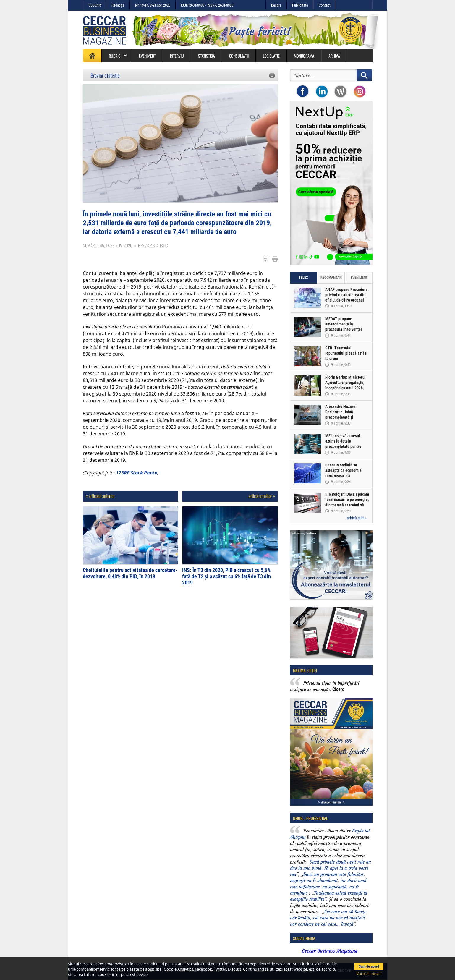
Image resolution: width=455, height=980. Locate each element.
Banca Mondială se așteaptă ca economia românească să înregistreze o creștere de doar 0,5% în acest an (347, 476)
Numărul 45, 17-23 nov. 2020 (108, 245)
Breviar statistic (105, 75)
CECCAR (95, 5)
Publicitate (300, 5)
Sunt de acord (369, 966)
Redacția (118, 5)
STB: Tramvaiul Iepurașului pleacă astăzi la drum (346, 353)
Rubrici (118, 56)
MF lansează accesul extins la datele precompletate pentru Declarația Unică (343, 444)
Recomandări (331, 278)
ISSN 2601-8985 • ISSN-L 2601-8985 (207, 5)
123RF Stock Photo (137, 473)
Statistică (207, 56)
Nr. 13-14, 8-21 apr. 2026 (153, 5)
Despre (276, 5)
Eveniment (147, 56)
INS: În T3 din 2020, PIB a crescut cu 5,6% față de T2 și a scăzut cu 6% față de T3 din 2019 (226, 576)
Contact (325, 5)
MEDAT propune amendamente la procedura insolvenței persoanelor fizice (344, 327)
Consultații (239, 56)
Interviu (177, 56)
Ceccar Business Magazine (330, 951)
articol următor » (262, 496)
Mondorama (304, 56)
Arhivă (334, 56)
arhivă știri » (357, 518)
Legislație (271, 56)
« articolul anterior (100, 496)
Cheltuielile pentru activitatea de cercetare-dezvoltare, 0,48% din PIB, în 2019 (130, 573)
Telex (303, 278)
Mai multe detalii (369, 974)
